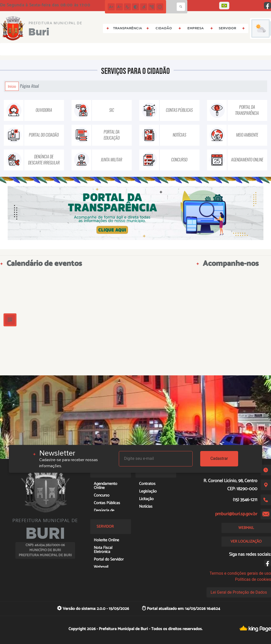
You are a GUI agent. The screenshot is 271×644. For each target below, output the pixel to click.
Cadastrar (219, 458)
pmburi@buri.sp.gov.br (236, 514)
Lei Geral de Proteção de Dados (239, 592)
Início (12, 86)
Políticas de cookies (253, 579)
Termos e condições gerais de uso (240, 573)
